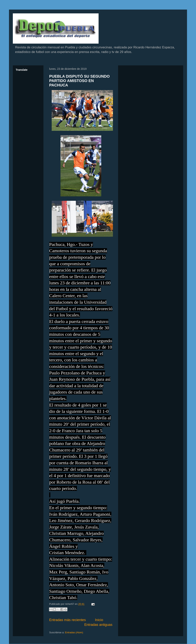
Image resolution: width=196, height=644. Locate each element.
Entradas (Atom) (74, 632)
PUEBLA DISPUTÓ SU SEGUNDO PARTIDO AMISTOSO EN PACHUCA (79, 81)
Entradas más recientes (67, 620)
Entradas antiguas (98, 625)
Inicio (99, 620)
